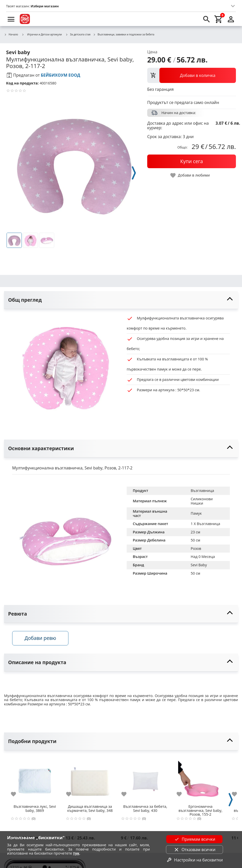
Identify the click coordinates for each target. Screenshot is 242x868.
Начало (11, 35)
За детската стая (78, 35)
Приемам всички (194, 839)
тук (76, 853)
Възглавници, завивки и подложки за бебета (124, 35)
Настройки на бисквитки (194, 860)
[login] (231, 19)
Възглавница (202, 491)
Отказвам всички (194, 850)
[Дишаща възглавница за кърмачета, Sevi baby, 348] (90, 779)
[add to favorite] (16, 794)
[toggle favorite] (190, 175)
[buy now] (192, 161)
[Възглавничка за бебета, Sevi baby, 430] (145, 779)
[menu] (11, 19)
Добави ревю (40, 638)
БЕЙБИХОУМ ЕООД (61, 75)
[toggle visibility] (121, 300)
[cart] (219, 19)
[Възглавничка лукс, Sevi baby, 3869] (35, 779)
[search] (207, 19)
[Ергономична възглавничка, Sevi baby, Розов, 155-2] (200, 779)
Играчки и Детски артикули (42, 34)
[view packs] (192, 75)
